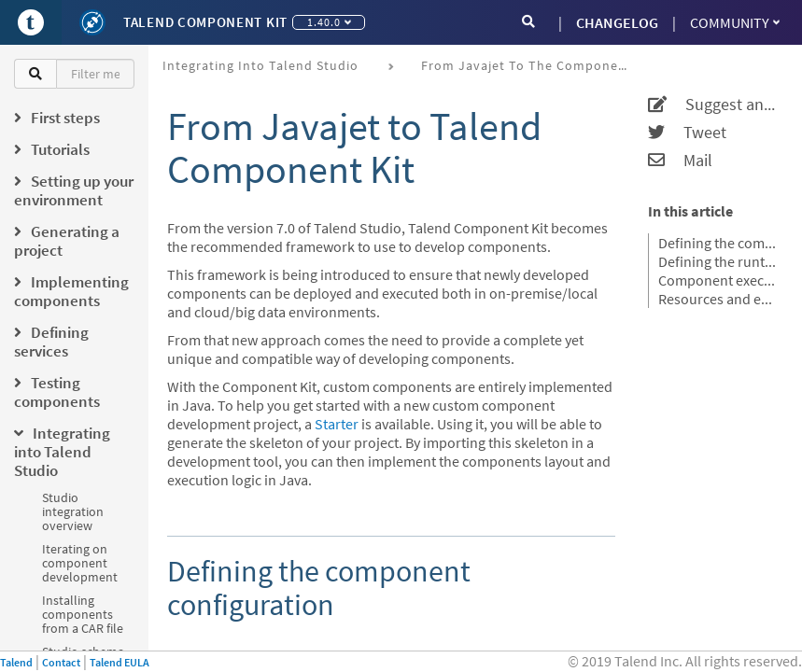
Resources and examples (718, 299)
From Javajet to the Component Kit (531, 65)
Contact (61, 662)
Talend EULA (120, 662)
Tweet (687, 133)
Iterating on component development (80, 563)
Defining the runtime (718, 261)
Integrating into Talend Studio (260, 65)
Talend (16, 662)
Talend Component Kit (205, 22)
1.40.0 (329, 22)
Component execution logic (718, 280)
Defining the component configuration (718, 243)
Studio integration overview (73, 511)
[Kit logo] (92, 22)
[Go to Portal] (31, 22)
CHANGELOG (617, 22)
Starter (337, 424)
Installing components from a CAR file (83, 614)
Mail (680, 161)
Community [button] (735, 22)
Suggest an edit (713, 105)
